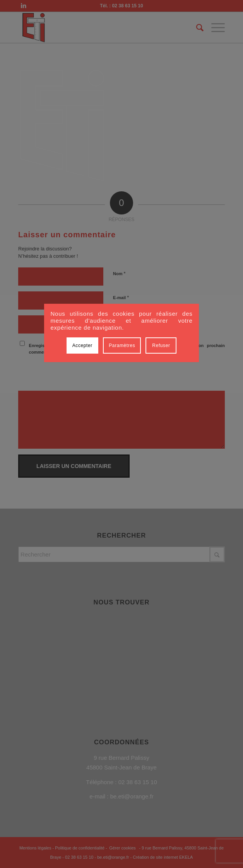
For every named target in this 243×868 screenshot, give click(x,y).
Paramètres (122, 345)
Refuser (161, 345)
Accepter (82, 345)
